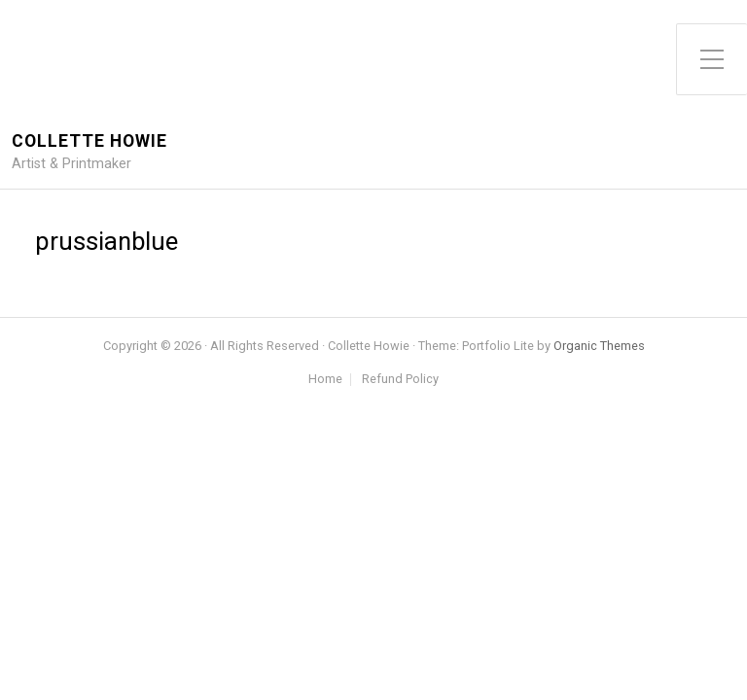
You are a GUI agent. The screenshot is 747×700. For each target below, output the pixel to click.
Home (325, 380)
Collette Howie (89, 141)
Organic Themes (599, 346)
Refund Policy (400, 380)
